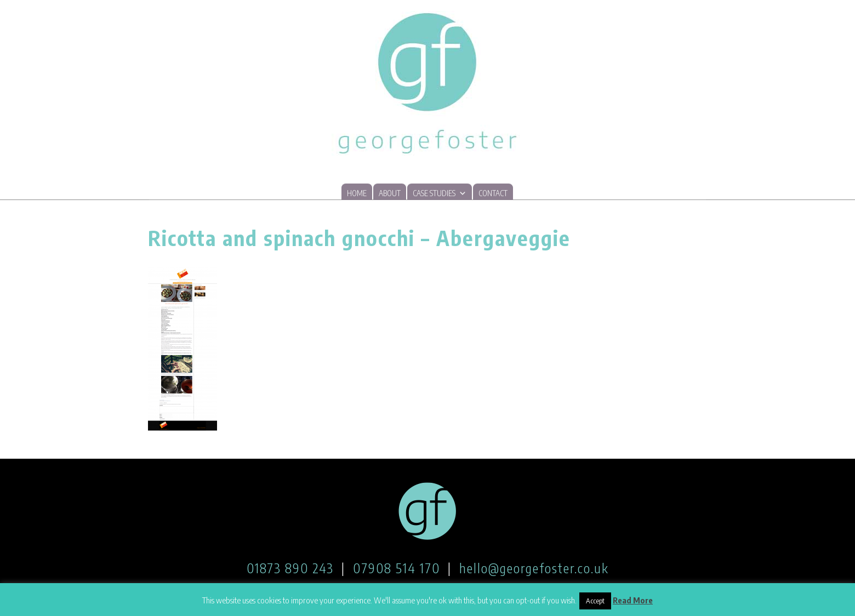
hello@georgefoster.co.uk (534, 568)
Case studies (440, 193)
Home (357, 194)
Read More (633, 600)
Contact (493, 194)
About (390, 194)
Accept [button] (595, 601)
